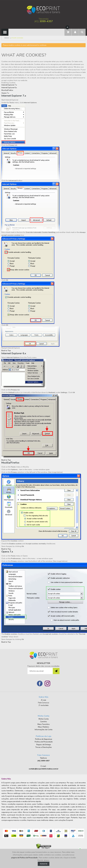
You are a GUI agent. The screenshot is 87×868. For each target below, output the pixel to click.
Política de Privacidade (44, 742)
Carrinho (43, 722)
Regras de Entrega (44, 745)
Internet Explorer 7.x (9, 85)
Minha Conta (44, 719)
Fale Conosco (44, 703)
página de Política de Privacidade (25, 858)
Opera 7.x (5, 93)
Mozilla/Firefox (7, 90)
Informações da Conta (43, 730)
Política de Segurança (44, 739)
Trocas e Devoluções (44, 747)
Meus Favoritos (44, 724)
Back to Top (6, 351)
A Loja (43, 700)
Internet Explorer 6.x (9, 88)
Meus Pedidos (43, 727)
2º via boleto (44, 705)
